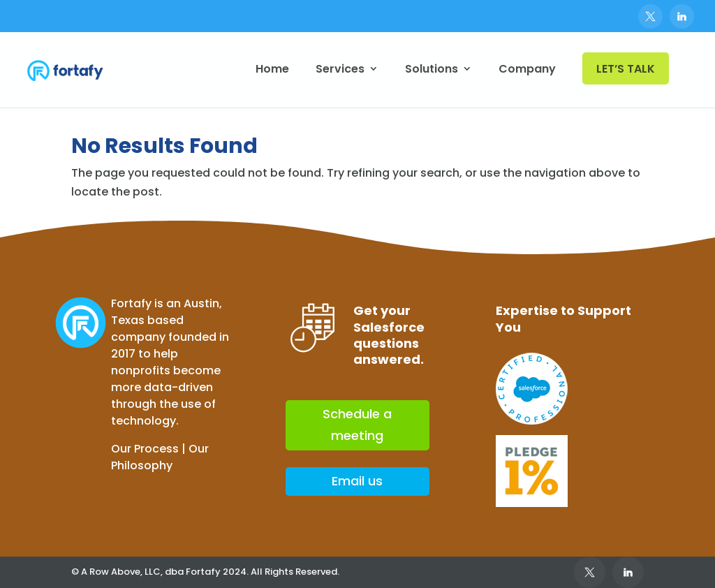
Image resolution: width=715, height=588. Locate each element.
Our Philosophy (160, 457)
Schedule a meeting (357, 425)
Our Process (145, 449)
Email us (357, 481)
